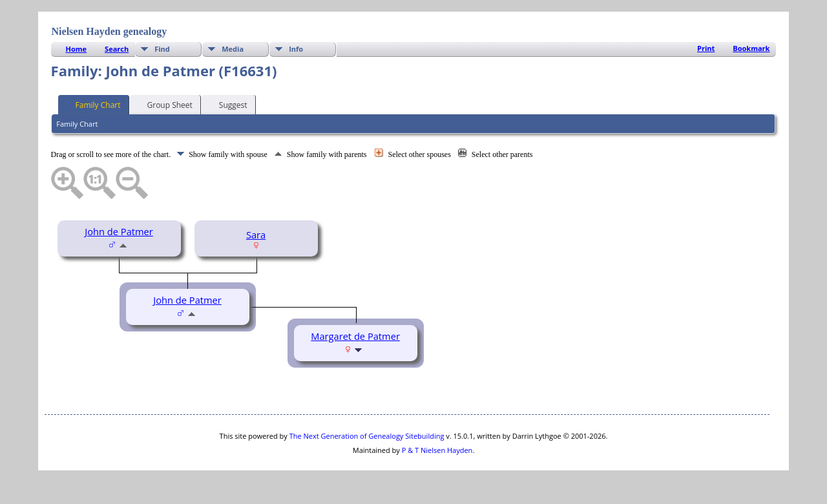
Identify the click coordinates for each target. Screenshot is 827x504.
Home (77, 49)
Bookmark (751, 48)
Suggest (227, 104)
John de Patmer (119, 231)
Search (117, 49)
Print (706, 48)
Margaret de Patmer (355, 336)
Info (296, 49)
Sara (256, 235)
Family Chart (92, 104)
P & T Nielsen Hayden (437, 450)
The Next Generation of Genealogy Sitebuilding (367, 436)
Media (233, 49)
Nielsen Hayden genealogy (110, 31)
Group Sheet (164, 104)
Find (162, 49)
